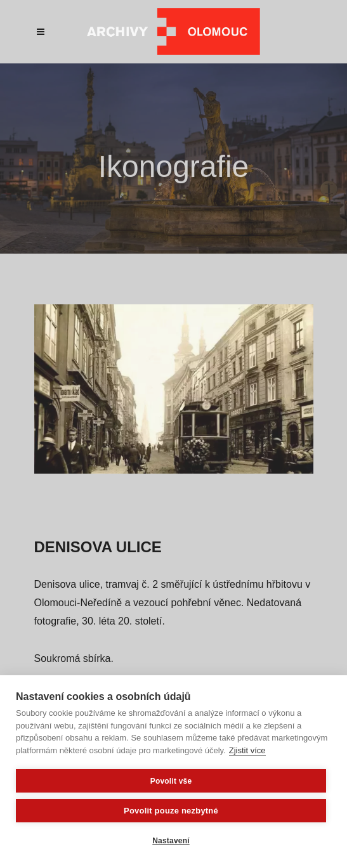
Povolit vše (171, 781)
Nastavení (171, 841)
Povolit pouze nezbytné (171, 811)
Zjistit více (247, 750)
